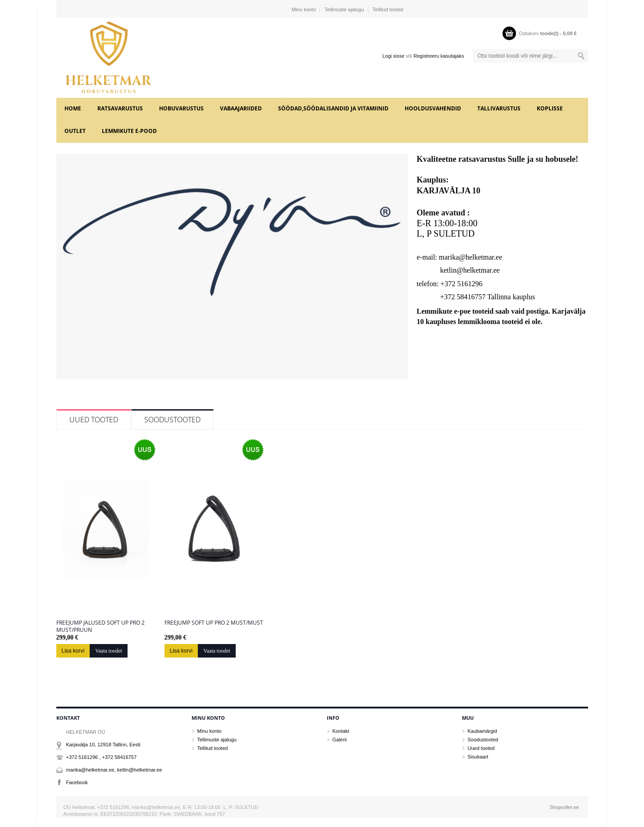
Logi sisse (393, 56)
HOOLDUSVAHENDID (433, 108)
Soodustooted (172, 420)
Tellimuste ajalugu (344, 9)
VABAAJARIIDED (241, 108)
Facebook (77, 782)
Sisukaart (478, 757)
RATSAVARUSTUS (120, 108)
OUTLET (75, 131)
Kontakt (341, 731)
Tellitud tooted (388, 9)
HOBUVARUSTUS (181, 108)
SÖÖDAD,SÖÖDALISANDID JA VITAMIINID (333, 108)
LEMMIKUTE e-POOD (129, 131)
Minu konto (304, 9)
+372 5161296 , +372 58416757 (102, 757)
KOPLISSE (550, 108)
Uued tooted (94, 420)
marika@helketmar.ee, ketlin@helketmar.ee (114, 770)
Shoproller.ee (564, 807)
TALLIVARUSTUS (499, 108)
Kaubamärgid (482, 731)
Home (73, 108)
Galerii (340, 740)
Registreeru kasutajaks (439, 56)
